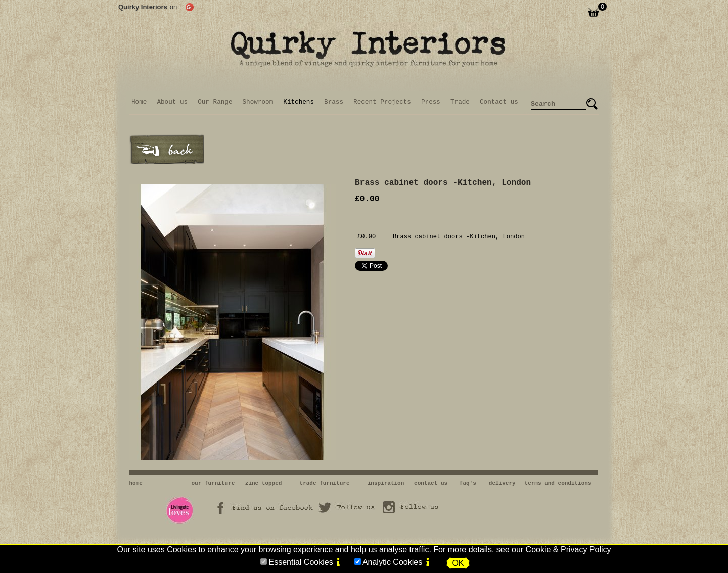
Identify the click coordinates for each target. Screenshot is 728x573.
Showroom (258, 102)
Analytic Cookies (392, 562)
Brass (334, 102)
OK (458, 563)
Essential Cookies (301, 562)
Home (139, 102)
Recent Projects (382, 102)
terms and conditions (558, 483)
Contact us (499, 102)
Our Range (215, 102)
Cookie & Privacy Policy (568, 550)
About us (172, 102)
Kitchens (299, 102)
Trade (460, 102)
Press (431, 102)
